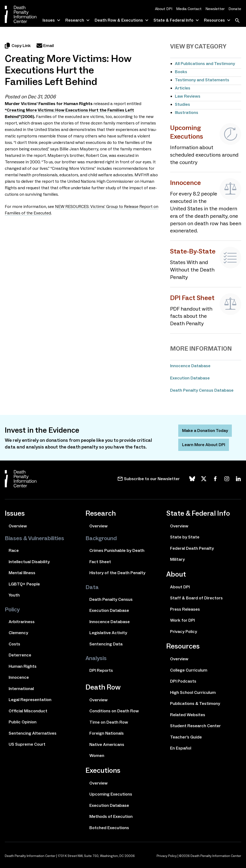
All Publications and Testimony (205, 64)
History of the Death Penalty (117, 573)
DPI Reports (101, 670)
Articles (183, 88)
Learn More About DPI (204, 445)
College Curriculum (189, 670)
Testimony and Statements (202, 80)
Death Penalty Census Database (202, 390)
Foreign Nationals (107, 733)
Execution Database (190, 378)
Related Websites (188, 715)
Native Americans (107, 744)
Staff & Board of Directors (196, 598)
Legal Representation (30, 700)
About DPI (164, 9)
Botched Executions (109, 828)
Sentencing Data (106, 644)
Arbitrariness (22, 622)
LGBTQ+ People (24, 584)
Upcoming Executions (111, 794)
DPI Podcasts (183, 681)
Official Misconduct (28, 711)
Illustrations (187, 112)
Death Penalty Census (111, 599)
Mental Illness (22, 573)
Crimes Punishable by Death (117, 550)
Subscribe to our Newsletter (152, 479)
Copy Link (18, 46)
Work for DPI (182, 620)
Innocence (19, 677)
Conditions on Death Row (114, 711)
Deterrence (20, 655)
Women (97, 756)
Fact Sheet (100, 562)
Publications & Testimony (195, 703)
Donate (235, 9)
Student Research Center (195, 726)
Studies (182, 104)
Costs (14, 644)
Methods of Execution (111, 816)
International (21, 689)
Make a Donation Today (205, 431)
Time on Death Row (109, 722)
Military (177, 559)
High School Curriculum (193, 692)
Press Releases (185, 609)
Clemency (18, 633)
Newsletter (215, 9)
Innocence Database (190, 366)
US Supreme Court (27, 744)
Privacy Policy (184, 632)
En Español (181, 748)
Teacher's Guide (186, 737)
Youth (14, 595)
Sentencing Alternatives (33, 733)
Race (14, 550)
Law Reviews (188, 96)
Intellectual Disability (29, 562)
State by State (185, 537)
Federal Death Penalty (192, 548)
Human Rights (23, 666)
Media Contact (189, 9)
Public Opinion (23, 722)
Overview (18, 526)
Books (181, 72)
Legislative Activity (108, 633)
